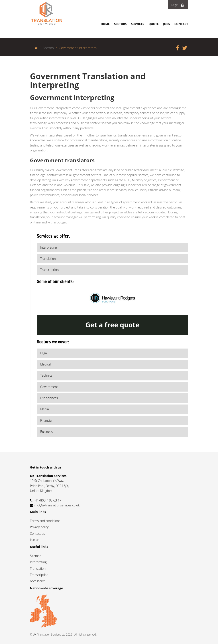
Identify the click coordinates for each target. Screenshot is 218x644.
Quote (154, 24)
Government (49, 387)
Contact (181, 24)
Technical (47, 375)
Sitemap (36, 556)
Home (105, 24)
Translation (38, 569)
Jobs (166, 24)
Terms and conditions (45, 521)
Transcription (39, 575)
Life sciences (49, 398)
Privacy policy (39, 527)
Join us (35, 540)
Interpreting (38, 562)
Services (138, 24)
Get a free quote (113, 325)
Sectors (120, 24)
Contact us (38, 534)
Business (47, 432)
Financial (46, 420)
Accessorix (37, 581)
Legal (44, 353)
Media (45, 409)
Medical (46, 364)
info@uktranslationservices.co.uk (57, 505)
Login (178, 5)
